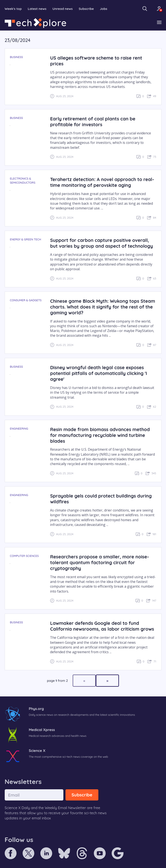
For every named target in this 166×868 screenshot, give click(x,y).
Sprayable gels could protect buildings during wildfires (101, 499)
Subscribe (86, 9)
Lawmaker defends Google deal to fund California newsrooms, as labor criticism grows (102, 626)
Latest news (37, 9)
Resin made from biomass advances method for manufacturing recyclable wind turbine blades (100, 435)
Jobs (104, 9)
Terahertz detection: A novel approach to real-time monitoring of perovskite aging (102, 182)
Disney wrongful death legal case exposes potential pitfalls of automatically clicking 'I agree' (98, 373)
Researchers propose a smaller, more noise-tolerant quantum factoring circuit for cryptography (99, 562)
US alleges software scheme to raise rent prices (96, 61)
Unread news (62, 9)
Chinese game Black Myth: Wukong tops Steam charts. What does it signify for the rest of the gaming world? (103, 307)
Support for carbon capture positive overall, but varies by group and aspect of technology (101, 243)
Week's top (13, 9)
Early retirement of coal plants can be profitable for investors (93, 121)
